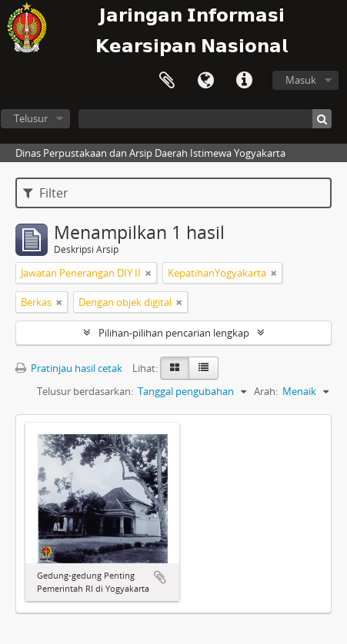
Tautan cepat (244, 81)
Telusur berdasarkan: (85, 391)
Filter (46, 193)
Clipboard (167, 81)
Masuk (301, 80)
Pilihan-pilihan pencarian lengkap (174, 333)
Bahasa (205, 81)
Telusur (31, 118)
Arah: (266, 391)
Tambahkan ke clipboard (160, 577)
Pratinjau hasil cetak (69, 368)
